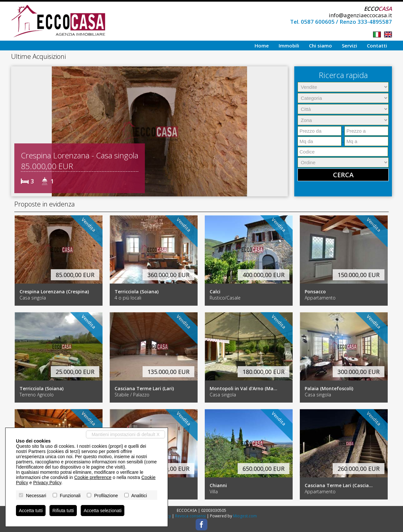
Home (262, 46)
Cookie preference (93, 477)
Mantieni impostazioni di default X (125, 434)
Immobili (289, 46)
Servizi (349, 46)
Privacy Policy (47, 483)
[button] (17, 131)
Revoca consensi (190, 516)
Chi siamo (320, 46)
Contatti (377, 46)
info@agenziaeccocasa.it (360, 15)
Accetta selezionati (103, 511)
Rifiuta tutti (63, 511)
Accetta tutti (31, 511)
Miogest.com (245, 516)
